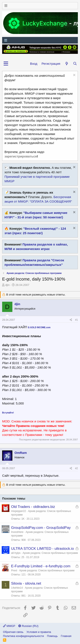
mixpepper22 (18, 511)
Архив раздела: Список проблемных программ (50, 553)
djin (7, 285)
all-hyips (16, 553)
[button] (6, 64)
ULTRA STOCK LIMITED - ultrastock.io (42, 549)
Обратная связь (13, 632)
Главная (66, 636)
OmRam (21, 453)
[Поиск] (75, 64)
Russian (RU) (28, 626)
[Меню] (40, 6)
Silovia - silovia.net (26, 583)
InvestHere (17, 532)
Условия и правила (39, 632)
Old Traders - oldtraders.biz (33, 507)
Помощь (52, 636)
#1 (76, 320)
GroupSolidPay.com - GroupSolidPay (41, 528)
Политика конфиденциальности (23, 636)
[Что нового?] (66, 64)
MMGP (9, 626)
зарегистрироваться (21, 156)
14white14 (17, 588)
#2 (76, 468)
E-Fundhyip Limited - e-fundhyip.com (41, 566)
